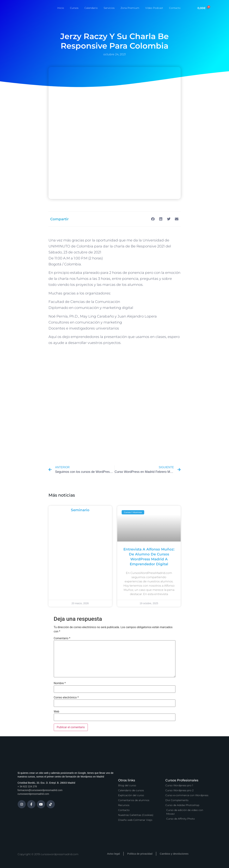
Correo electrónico (66, 698)
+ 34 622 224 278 (27, 786)
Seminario (80, 510)
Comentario (62, 638)
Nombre (60, 683)
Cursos (74, 8)
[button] (153, 219)
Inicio (61, 8)
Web (57, 712)
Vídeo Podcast (154, 8)
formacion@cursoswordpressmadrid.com (40, 790)
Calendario (91, 8)
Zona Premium (130, 8)
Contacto (175, 8)
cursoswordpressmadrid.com (33, 794)
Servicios (109, 8)
